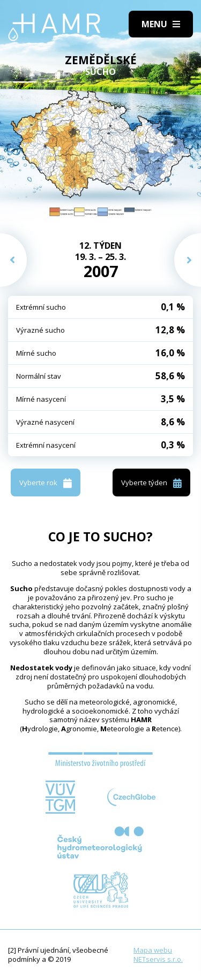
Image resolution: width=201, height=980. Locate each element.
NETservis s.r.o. (158, 959)
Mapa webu (153, 950)
